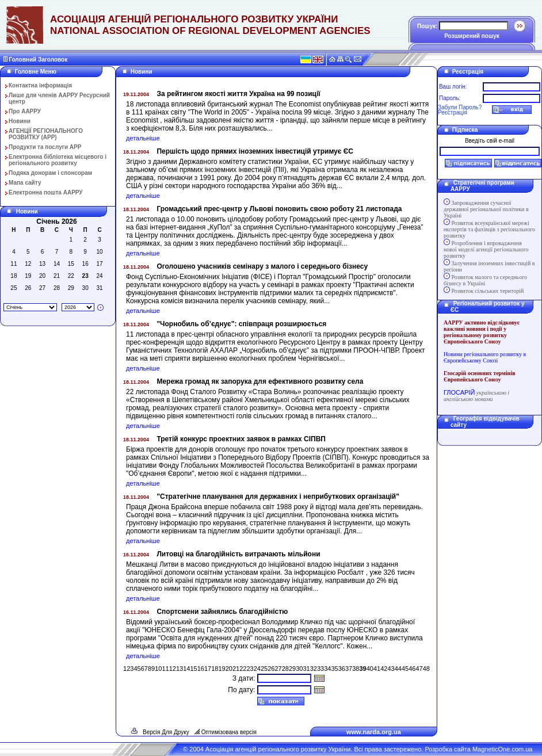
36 (342, 669)
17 (208, 669)
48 (426, 669)
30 (299, 669)
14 (186, 669)
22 (243, 669)
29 (292, 669)
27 (278, 669)
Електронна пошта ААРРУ (46, 192)
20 (229, 669)
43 (391, 669)
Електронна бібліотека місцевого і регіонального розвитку (58, 160)
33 (320, 669)
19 (222, 669)
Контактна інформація (40, 85)
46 (412, 669)
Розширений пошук (472, 36)
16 (201, 669)
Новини (20, 121)
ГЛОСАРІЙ (459, 392)
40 (370, 669)
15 (193, 669)
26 (271, 669)
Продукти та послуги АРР (45, 147)
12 (173, 669)
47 (419, 669)
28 (285, 669)
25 (264, 669)
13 (180, 669)
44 (398, 669)
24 (257, 669)
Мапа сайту (25, 183)
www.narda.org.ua (374, 732)
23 (250, 669)
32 (314, 669)
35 (334, 669)
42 (384, 669)
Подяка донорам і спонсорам (50, 173)
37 (349, 669)
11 (165, 669)
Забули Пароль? (460, 107)
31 (306, 669)
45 (405, 669)
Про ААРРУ (25, 111)
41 (377, 669)
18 (215, 669)
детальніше (143, 138)
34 (327, 669)
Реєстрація (453, 112)
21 (236, 669)
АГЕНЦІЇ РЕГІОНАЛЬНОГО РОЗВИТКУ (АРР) (46, 134)
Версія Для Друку (166, 732)
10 (158, 669)
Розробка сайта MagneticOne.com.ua (478, 749)
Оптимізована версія (229, 732)
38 (356, 669)
